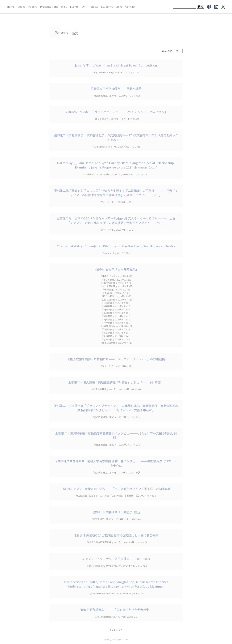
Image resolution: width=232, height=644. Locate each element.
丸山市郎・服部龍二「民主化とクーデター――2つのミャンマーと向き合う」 (116, 112)
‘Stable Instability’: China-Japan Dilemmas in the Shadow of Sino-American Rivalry (116, 246)
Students (107, 7)
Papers (33, 7)
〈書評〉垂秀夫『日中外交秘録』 (116, 269)
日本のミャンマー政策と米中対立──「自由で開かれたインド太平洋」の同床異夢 (116, 489)
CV (83, 7)
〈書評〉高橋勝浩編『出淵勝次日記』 (116, 512)
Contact (130, 7)
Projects (93, 7)
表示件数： (168, 51)
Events (74, 7)
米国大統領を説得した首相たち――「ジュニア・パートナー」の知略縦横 (116, 359)
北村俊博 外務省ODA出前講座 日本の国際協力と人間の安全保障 (116, 535)
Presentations (49, 7)
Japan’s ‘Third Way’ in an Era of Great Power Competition (116, 65)
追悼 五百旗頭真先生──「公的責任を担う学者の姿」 (116, 610)
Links (119, 7)
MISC (64, 7)
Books (21, 7)
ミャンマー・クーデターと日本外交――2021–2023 (116, 559)
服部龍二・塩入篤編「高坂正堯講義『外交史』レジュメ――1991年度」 (116, 382)
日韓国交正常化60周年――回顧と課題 (116, 89)
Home (11, 7)
